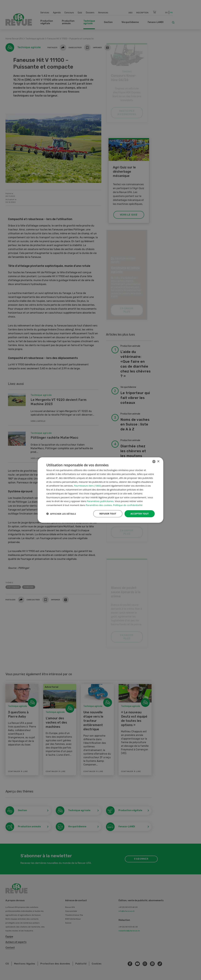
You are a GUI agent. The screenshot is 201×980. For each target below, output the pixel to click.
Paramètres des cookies (99, 505)
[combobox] (154, 462)
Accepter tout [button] (140, 514)
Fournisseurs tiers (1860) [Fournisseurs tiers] (87, 486)
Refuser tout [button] (108, 514)
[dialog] (100, 490)
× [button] (158, 461)
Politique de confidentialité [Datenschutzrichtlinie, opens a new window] (128, 505)
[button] (61, 514)
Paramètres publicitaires (100, 501)
